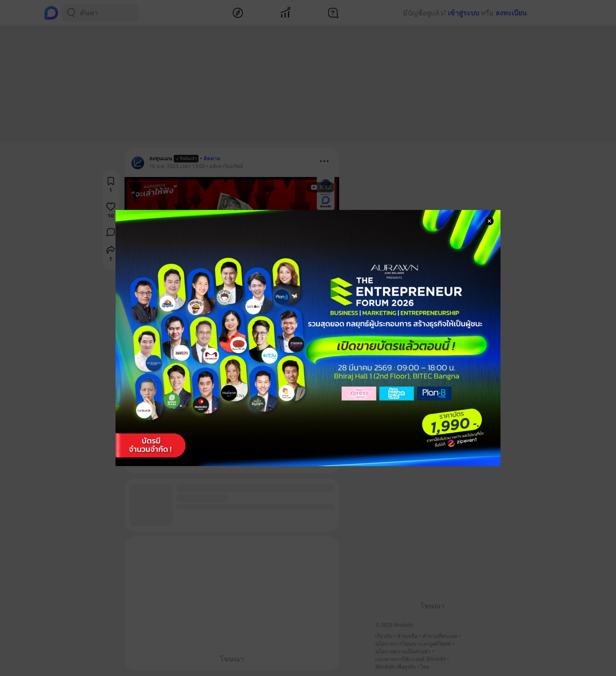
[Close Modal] (489, 221)
